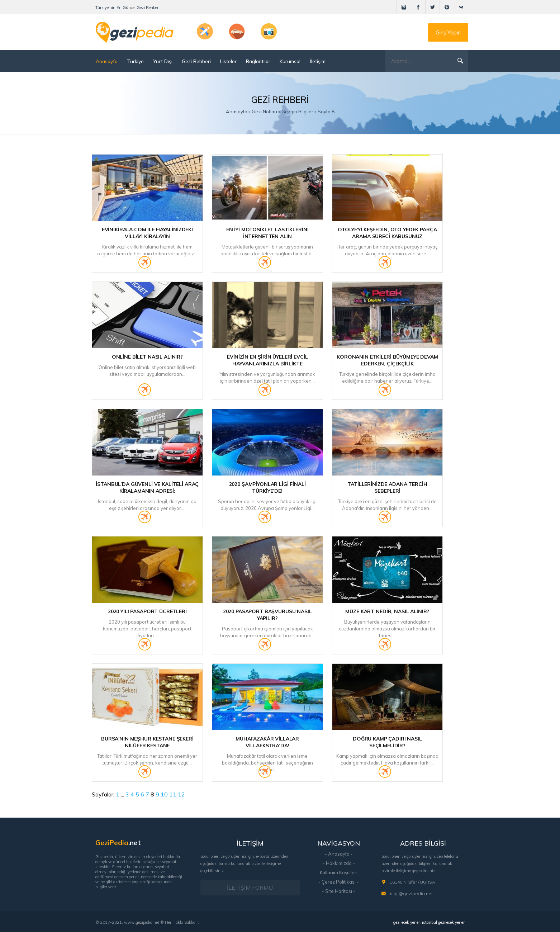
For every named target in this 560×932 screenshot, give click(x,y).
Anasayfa (107, 61)
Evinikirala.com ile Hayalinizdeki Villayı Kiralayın (147, 233)
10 (164, 794)
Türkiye (135, 61)
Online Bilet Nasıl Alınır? (147, 357)
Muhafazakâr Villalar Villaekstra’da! (267, 742)
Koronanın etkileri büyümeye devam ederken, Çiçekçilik (387, 360)
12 (181, 794)
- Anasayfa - (339, 854)
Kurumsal (290, 61)
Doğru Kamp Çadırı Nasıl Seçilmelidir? (387, 742)
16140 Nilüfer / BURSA (412, 882)
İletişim (318, 61)
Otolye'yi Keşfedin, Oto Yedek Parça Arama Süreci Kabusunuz (387, 233)
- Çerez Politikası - (339, 882)
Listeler (228, 61)
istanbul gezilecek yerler (443, 922)
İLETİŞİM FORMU (250, 888)
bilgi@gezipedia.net (411, 893)
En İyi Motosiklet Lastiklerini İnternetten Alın (267, 233)
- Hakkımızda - (339, 863)
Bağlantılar (258, 61)
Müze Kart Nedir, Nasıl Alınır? (387, 611)
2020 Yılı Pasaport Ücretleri (147, 611)
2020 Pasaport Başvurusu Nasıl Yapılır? (267, 615)
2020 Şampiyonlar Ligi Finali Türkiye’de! (267, 488)
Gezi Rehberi (196, 61)
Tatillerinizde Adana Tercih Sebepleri (387, 488)
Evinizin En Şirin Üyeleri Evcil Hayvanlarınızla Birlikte (267, 360)
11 (173, 794)
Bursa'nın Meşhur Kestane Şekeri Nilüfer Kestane (147, 742)
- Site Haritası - (339, 891)
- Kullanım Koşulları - (339, 872)
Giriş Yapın (448, 32)
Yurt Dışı (163, 61)
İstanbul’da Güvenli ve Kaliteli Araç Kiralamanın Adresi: (147, 488)
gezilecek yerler (407, 922)
